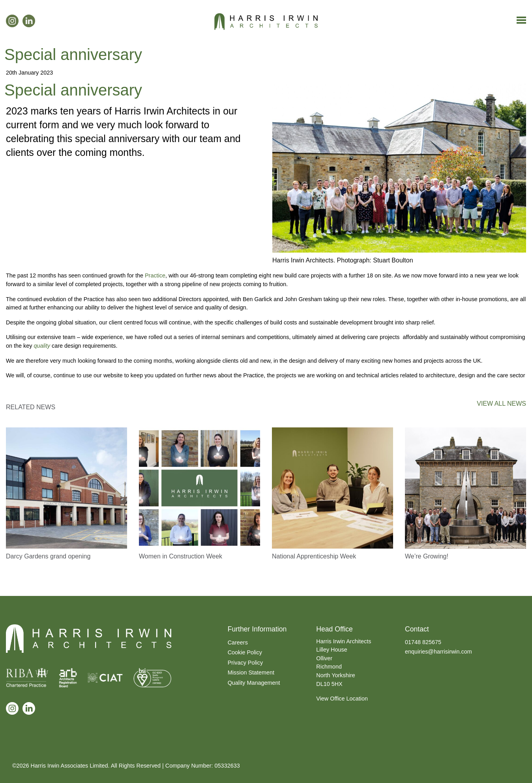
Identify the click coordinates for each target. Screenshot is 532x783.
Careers (238, 643)
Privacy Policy (245, 663)
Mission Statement (251, 672)
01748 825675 (423, 642)
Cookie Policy (245, 652)
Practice (155, 275)
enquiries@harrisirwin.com (438, 652)
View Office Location (342, 699)
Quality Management (254, 683)
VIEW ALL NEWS (501, 404)
